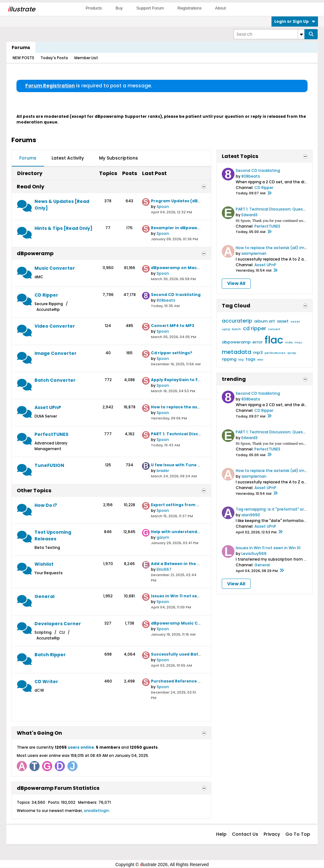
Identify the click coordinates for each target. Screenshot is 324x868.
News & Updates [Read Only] (62, 205)
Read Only (31, 187)
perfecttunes (275, 353)
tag (241, 360)
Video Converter (55, 326)
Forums (21, 47)
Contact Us (245, 834)
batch (237, 329)
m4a (289, 343)
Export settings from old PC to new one (193, 505)
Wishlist (44, 564)
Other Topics (34, 491)
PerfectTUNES (51, 434)
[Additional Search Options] (301, 34)
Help (221, 834)
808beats (166, 300)
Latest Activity (68, 158)
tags (250, 359)
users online (81, 747)
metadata (237, 352)
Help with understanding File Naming (191, 532)
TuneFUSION (49, 465)
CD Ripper (46, 295)
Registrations (190, 8)
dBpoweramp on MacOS (177, 268)
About (221, 8)
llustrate (21, 9)
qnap (292, 353)
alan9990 (251, 515)
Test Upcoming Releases (53, 535)
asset (283, 321)
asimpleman (254, 253)
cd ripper (255, 328)
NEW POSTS (23, 58)
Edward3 (249, 215)
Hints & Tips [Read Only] (63, 228)
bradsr (163, 471)
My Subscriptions (118, 158)
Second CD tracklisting (176, 295)
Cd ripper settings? (172, 353)
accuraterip (237, 321)
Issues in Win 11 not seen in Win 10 (186, 596)
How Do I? (46, 505)
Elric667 (164, 569)
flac (274, 340)
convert (274, 329)
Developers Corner (58, 624)
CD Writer (46, 682)
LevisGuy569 (254, 554)
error (258, 342)
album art (265, 321)
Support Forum (150, 8)
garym (163, 537)
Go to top (298, 834)
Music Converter (55, 268)
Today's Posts (54, 58)
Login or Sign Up (295, 21)
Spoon (163, 207)
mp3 (258, 352)
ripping (229, 359)
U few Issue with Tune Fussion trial (187, 465)
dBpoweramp (35, 253)
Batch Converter (55, 380)
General (44, 596)
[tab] (28, 158)
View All (236, 283)
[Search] (269, 34)
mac (298, 343)
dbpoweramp (236, 342)
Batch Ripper (50, 655)
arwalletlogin (97, 811)
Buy (119, 8)
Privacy (272, 834)
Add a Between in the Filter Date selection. (196, 564)
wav (260, 360)
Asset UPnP (48, 407)
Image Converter (56, 353)
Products (94, 8)
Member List (86, 58)
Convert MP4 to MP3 (173, 326)
